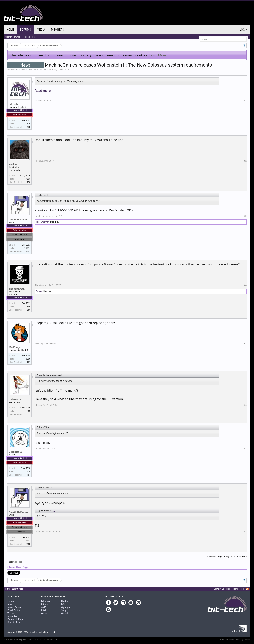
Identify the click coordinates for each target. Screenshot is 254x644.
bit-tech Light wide (14, 589)
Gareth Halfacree (18, 220)
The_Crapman (43, 222)
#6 (245, 405)
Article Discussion (30, 70)
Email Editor (14, 610)
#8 (245, 532)
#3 (245, 216)
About (11, 604)
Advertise (12, 616)
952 (29, 411)
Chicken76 (15, 400)
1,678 (28, 472)
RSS (247, 589)
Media (41, 30)
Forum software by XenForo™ (31, 640)
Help (228, 589)
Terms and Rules (226, 640)
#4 (245, 285)
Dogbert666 (16, 452)
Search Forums (13, 37)
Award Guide (14, 607)
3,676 (28, 124)
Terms (11, 613)
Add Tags (18, 562)
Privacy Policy (243, 640)
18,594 (27, 248)
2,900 (28, 359)
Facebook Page (15, 619)
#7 (245, 448)
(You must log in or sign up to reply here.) (227, 556)
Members (57, 30)
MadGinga (15, 347)
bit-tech (53, 70)
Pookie (13, 164)
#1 (245, 101)
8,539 (28, 307)
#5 (245, 344)
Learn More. (158, 55)
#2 (245, 161)
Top (242, 589)
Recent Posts (30, 37)
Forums (26, 30)
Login (244, 30)
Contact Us (219, 589)
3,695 (28, 179)
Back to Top (14, 622)
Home (10, 30)
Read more (43, 91)
